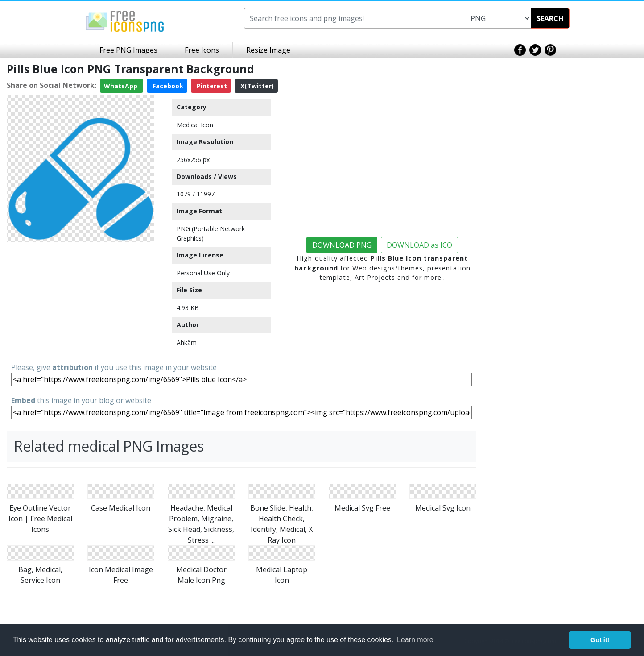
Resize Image (268, 50)
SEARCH (550, 18)
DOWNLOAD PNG (342, 245)
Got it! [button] (600, 640)
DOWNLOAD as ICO (419, 245)
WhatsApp (122, 86)
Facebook (167, 86)
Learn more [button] (415, 640)
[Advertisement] (80, 302)
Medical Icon (195, 125)
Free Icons (202, 50)
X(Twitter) (256, 86)
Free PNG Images (128, 50)
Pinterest (211, 86)
